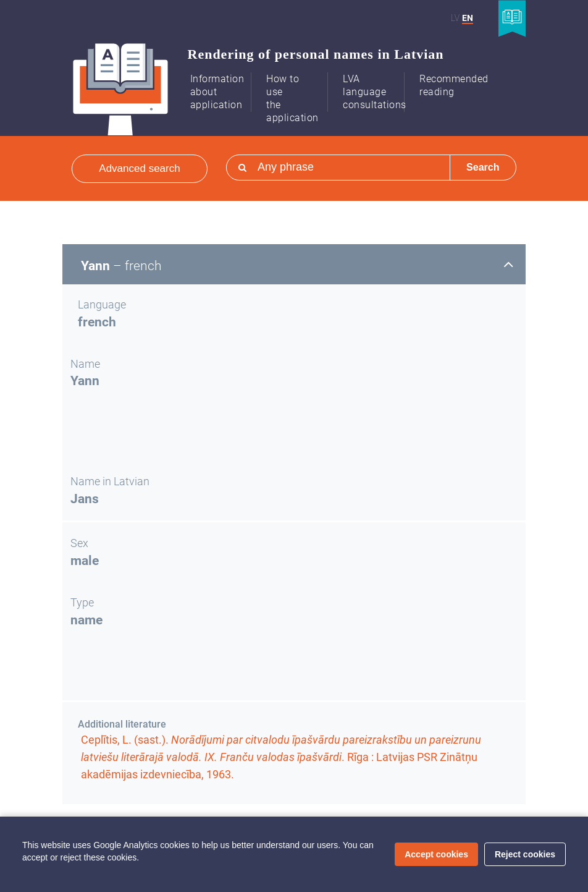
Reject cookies (525, 854)
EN (468, 18)
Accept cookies (436, 854)
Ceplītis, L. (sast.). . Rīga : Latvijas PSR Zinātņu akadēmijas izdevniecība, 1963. (281, 757)
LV (455, 18)
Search (483, 167)
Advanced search (139, 168)
